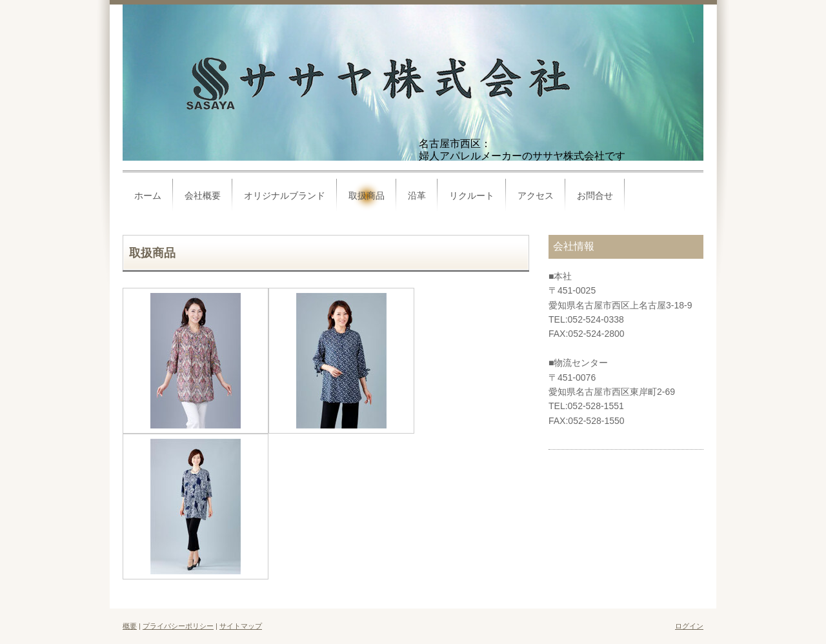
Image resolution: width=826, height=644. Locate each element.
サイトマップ (241, 626)
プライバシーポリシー (178, 626)
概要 (130, 626)
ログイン (689, 626)
